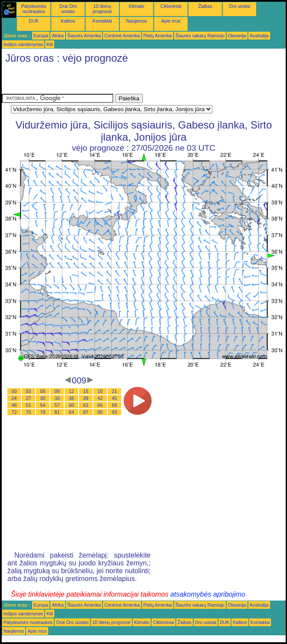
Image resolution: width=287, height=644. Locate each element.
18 (100, 391)
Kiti (50, 44)
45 (115, 398)
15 (86, 391)
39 (86, 398)
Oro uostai (239, 6)
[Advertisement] (103, 81)
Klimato (137, 6)
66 (100, 405)
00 (14, 391)
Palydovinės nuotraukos (34, 9)
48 (14, 405)
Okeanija (237, 36)
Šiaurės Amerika (84, 36)
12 (72, 391)
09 (57, 391)
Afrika (58, 36)
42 (100, 398)
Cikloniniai (171, 6)
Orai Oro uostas (68, 9)
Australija (259, 36)
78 (43, 412)
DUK (34, 21)
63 (86, 405)
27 (29, 398)
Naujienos (137, 21)
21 (115, 391)
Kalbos (68, 21)
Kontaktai (102, 21)
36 (72, 398)
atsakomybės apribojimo (208, 594)
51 (29, 405)
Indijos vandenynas (23, 44)
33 (57, 398)
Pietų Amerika (158, 36)
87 (86, 412)
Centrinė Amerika (122, 36)
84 (72, 412)
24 (14, 398)
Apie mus (171, 21)
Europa (41, 36)
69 (115, 405)
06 (43, 391)
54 (43, 405)
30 (43, 398)
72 (14, 412)
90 (100, 412)
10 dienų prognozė (102, 9)
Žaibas (205, 6)
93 (115, 412)
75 (29, 412)
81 (57, 412)
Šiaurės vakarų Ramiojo (200, 36)
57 (57, 405)
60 (72, 405)
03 (29, 391)
